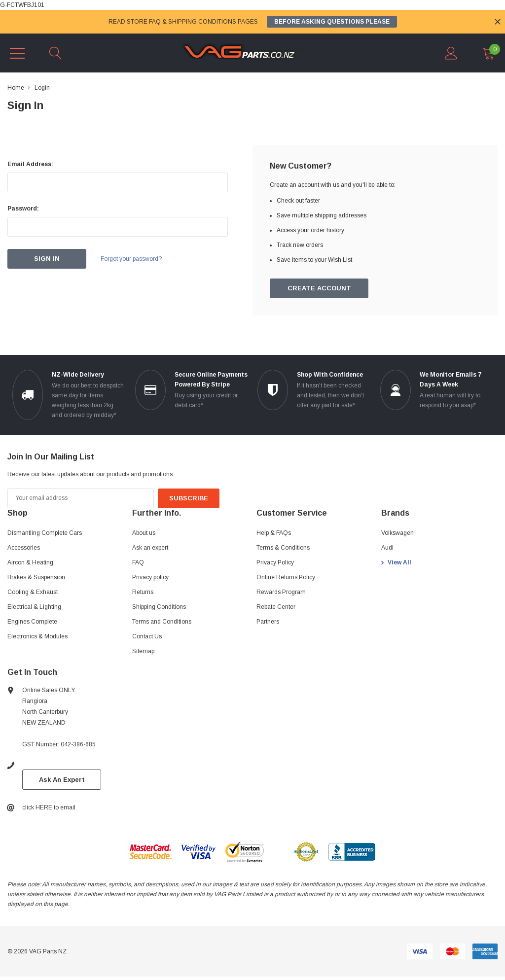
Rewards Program (281, 592)
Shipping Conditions (159, 607)
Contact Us (147, 636)
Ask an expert (150, 548)
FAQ (138, 562)
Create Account (320, 289)
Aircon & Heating (30, 562)
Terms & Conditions (283, 548)
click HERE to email (49, 807)
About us (144, 533)
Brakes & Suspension (36, 577)
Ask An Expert (62, 779)
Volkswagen (397, 533)
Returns (143, 592)
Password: (23, 209)
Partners (268, 622)
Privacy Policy (275, 562)
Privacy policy (150, 577)
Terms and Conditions (162, 622)
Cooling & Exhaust (33, 592)
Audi (387, 548)
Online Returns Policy (286, 577)
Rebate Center (276, 607)
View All (399, 562)
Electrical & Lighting (34, 607)
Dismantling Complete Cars (45, 533)
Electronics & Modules (37, 636)
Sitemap (143, 651)
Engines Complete (32, 622)
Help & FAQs (274, 533)
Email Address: (30, 164)
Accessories (24, 548)
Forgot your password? (133, 259)
